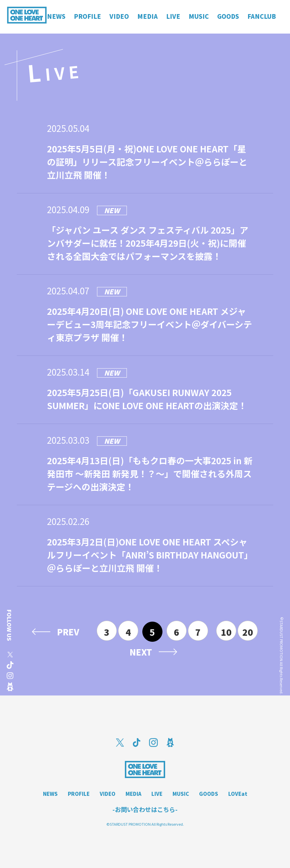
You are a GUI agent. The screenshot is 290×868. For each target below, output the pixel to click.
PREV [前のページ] (68, 632)
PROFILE (79, 794)
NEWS (50, 794)
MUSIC (181, 794)
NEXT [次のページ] (141, 652)
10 (226, 632)
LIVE (157, 794)
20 (248, 632)
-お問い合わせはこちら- (145, 809)
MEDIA (133, 794)
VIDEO (108, 794)
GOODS (209, 794)
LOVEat (238, 794)
